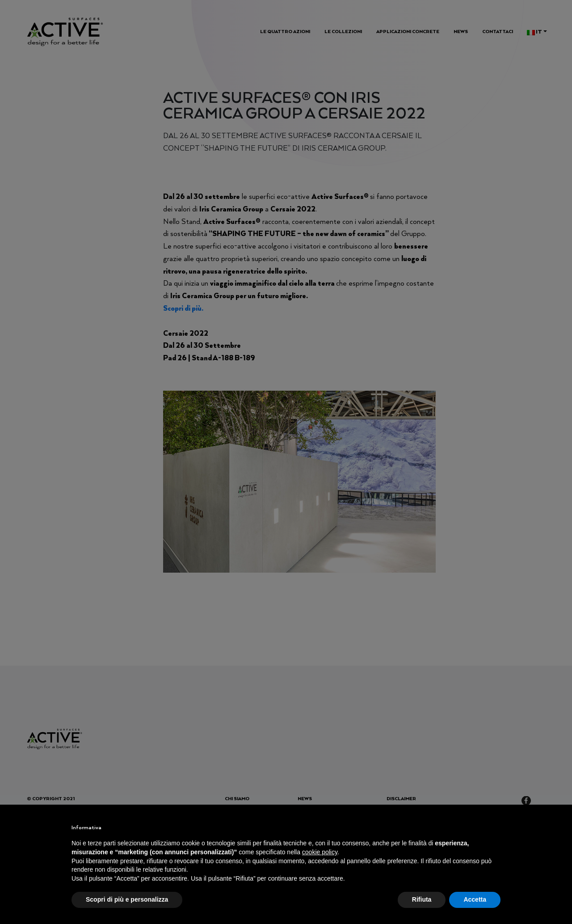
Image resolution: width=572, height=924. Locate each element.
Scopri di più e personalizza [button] (127, 899)
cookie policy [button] (320, 852)
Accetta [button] (475, 899)
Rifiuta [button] (422, 899)
